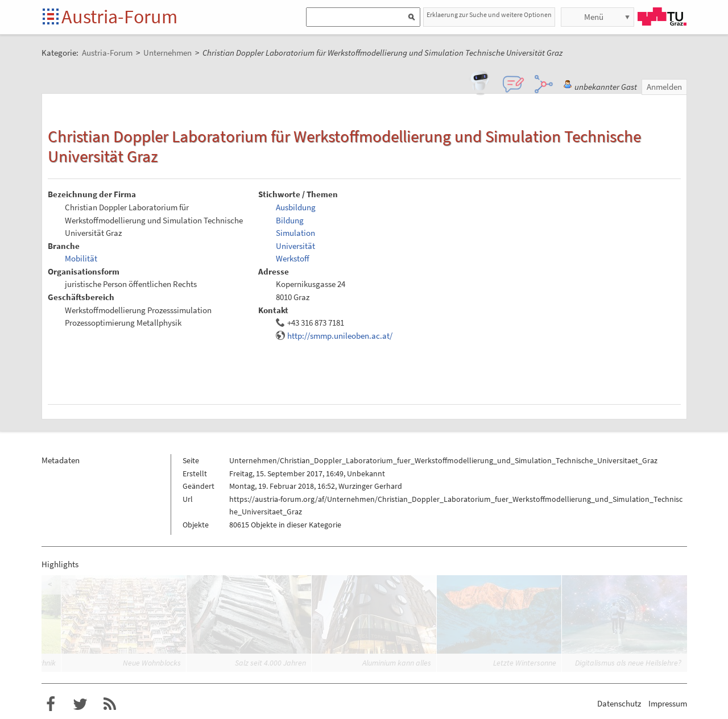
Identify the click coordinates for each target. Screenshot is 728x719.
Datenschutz (619, 703)
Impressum (668, 703)
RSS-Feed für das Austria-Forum (110, 704)
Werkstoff (293, 258)
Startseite (51, 17)
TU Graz (662, 16)
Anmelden (664, 87)
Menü (594, 17)
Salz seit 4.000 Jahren (270, 663)
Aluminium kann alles (397, 663)
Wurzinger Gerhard (370, 486)
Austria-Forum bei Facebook (51, 704)
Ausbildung (296, 207)
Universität (295, 246)
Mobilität (81, 258)
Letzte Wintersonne (525, 663)
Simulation (295, 233)
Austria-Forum (119, 16)
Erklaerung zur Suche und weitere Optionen (489, 14)
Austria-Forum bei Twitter (80, 704)
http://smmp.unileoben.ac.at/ (340, 336)
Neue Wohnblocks (152, 663)
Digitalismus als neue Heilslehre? (628, 663)
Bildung (290, 220)
